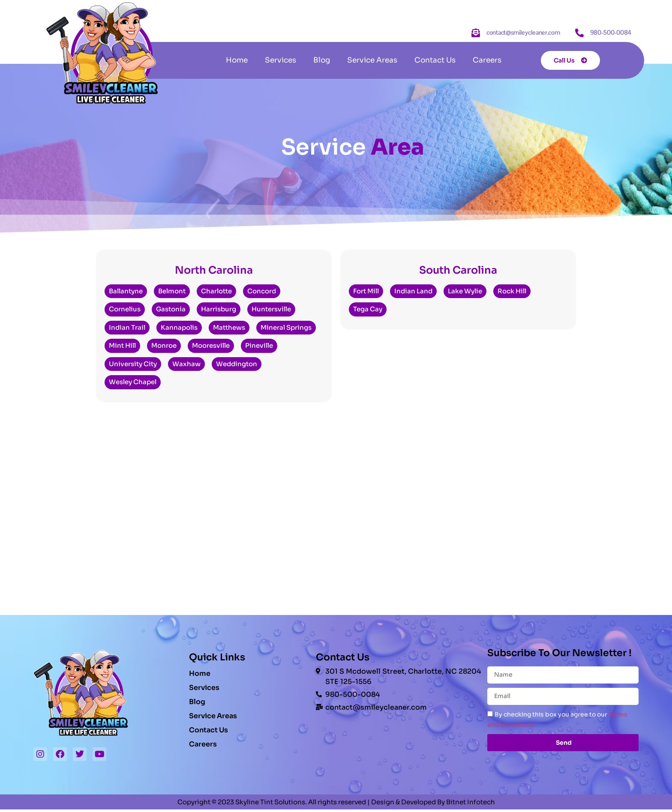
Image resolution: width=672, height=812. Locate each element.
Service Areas (372, 60)
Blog (322, 60)
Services (280, 60)
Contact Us (435, 60)
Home (237, 60)
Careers (487, 60)
